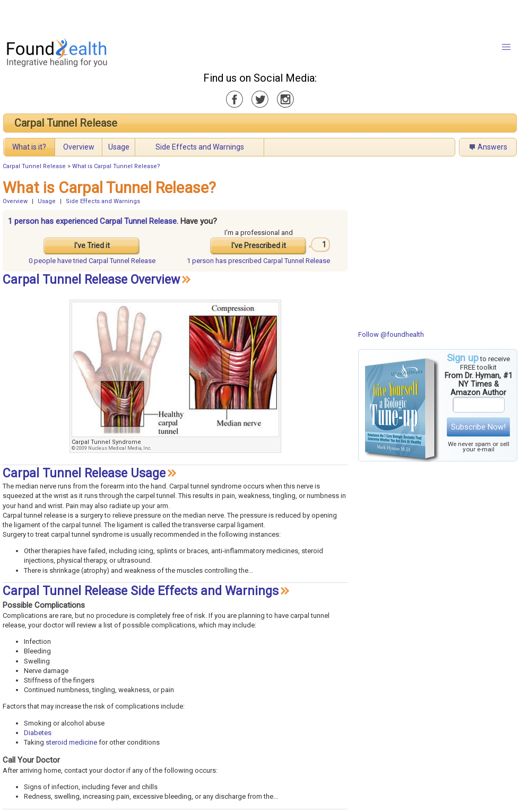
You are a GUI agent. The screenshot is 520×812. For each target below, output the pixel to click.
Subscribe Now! (478, 427)
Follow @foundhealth (391, 334)
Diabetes (38, 733)
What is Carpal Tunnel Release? (116, 166)
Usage (119, 147)
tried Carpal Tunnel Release (92, 261)
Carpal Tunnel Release (66, 123)
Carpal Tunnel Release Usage (84, 473)
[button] (506, 47)
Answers (492, 147)
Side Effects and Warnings (200, 147)
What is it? (29, 147)
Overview (79, 147)
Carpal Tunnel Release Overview (91, 280)
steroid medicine (71, 742)
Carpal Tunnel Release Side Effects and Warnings (141, 591)
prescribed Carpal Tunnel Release (258, 261)
